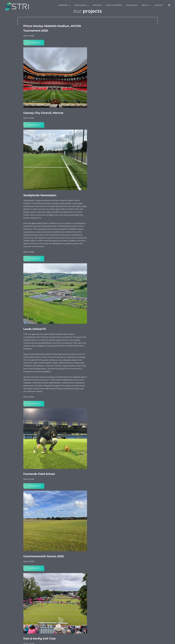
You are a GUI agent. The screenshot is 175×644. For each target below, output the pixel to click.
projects (97, 5)
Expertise (63, 5)
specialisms (80, 5)
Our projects (34, 62)
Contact (159, 5)
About (145, 5)
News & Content (114, 5)
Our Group (132, 5)
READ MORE (29, 55)
